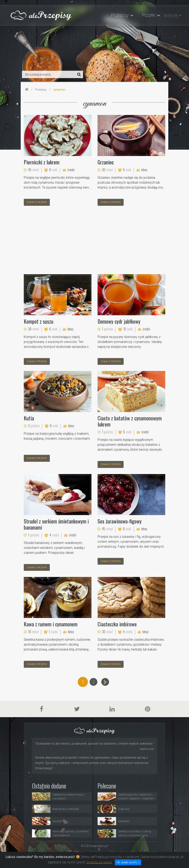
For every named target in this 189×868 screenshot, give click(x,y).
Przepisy (79, 852)
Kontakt (152, 852)
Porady (94, 852)
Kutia (29, 418)
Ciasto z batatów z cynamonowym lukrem (130, 421)
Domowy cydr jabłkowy (119, 321)
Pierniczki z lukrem (42, 162)
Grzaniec (106, 162)
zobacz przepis (37, 202)
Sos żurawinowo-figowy (120, 521)
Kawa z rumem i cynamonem (51, 624)
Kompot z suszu (39, 321)
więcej (171, 15)
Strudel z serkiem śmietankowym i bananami (56, 524)
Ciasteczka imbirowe (117, 624)
